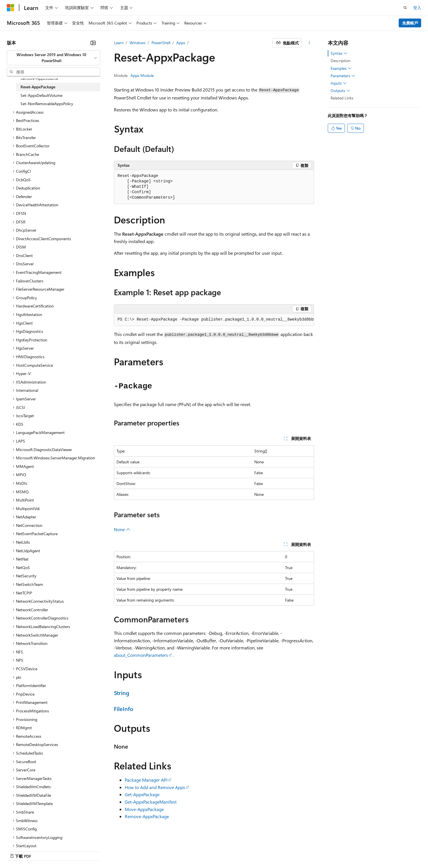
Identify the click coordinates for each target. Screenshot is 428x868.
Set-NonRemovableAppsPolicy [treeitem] (47, 104)
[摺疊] (93, 43)
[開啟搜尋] (405, 8)
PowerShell (161, 43)
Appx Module (142, 75)
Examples (341, 68)
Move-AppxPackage (144, 809)
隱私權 (292, 850)
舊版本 (235, 850)
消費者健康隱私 (323, 850)
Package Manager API (146, 780)
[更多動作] (309, 43)
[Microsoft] (11, 8)
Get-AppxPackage (142, 794)
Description (341, 61)
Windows (138, 43)
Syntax (339, 53)
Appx (181, 43)
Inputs (339, 83)
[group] (214, 320)
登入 (417, 8)
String (122, 693)
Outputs (340, 91)
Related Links (342, 98)
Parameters (343, 76)
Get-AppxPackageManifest (151, 802)
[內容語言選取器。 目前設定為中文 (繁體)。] (22, 850)
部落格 (254, 850)
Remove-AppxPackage (147, 816)
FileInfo (124, 709)
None (122, 529)
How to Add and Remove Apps (155, 787)
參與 (275, 850)
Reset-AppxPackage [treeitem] (38, 87)
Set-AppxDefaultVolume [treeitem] (41, 95)
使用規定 (356, 850)
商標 (375, 850)
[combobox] (54, 58)
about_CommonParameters (141, 655)
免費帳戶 (410, 23)
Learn (119, 43)
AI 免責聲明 (212, 850)
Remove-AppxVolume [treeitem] (39, 78)
